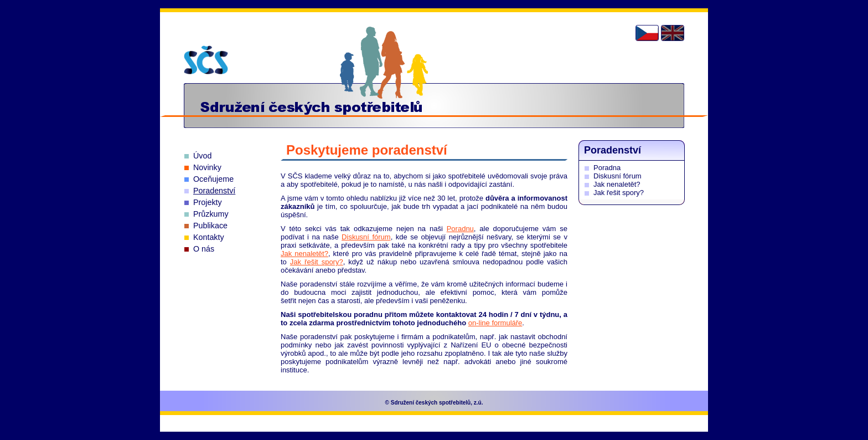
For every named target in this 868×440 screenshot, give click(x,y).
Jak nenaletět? (304, 254)
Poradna (607, 168)
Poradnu (460, 229)
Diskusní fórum (366, 237)
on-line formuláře (495, 323)
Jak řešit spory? (317, 262)
